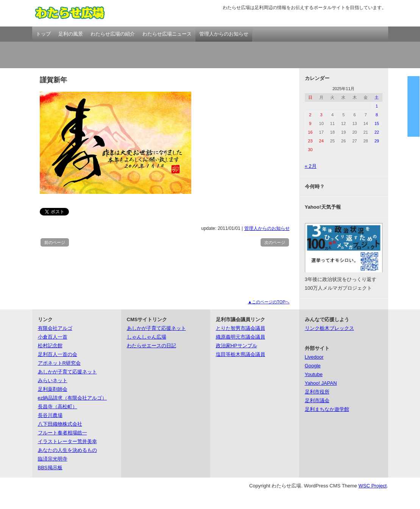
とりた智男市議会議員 (240, 328)
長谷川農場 (50, 415)
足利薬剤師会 (53, 389)
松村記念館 (50, 346)
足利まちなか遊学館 (327, 409)
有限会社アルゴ (55, 328)
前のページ (55, 242)
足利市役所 (317, 392)
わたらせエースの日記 (151, 346)
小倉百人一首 (53, 337)
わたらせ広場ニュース (167, 34)
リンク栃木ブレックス (329, 328)
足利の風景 (71, 34)
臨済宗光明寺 (53, 459)
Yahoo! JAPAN (321, 383)
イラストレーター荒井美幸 (67, 441)
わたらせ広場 (70, 13)
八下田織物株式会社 (60, 424)
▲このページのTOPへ (269, 302)
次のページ (275, 242)
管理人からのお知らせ (224, 34)
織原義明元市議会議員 (240, 337)
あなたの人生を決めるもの (67, 450)
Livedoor (314, 357)
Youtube (314, 374)
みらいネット (53, 380)
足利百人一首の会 (58, 354)
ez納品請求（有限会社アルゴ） (73, 398)
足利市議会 (317, 400)
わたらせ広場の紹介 (113, 34)
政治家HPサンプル (237, 346)
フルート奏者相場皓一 (62, 433)
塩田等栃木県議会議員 (240, 354)
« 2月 (311, 166)
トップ (43, 34)
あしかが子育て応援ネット (67, 372)
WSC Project (372, 486)
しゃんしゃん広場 (147, 337)
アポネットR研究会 (59, 363)
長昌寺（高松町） (58, 407)
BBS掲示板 (50, 468)
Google (313, 366)
